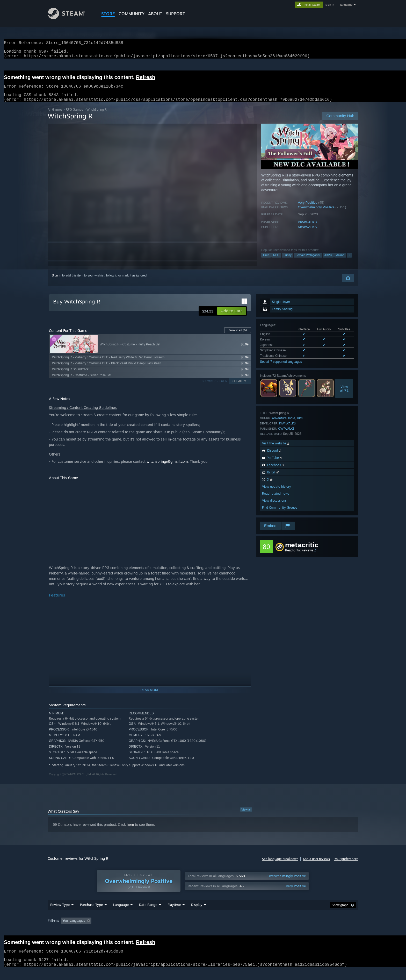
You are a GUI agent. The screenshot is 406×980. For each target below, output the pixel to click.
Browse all (238, 336)
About (155, 14)
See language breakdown (280, 865)
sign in (330, 5)
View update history (277, 493)
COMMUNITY (132, 14)
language (346, 5)
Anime (340, 261)
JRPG (328, 261)
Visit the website (276, 449)
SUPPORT (176, 14)
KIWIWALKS (307, 228)
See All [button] (238, 387)
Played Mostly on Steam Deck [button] (203, 931)
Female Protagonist (308, 261)
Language (121, 914)
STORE (108, 14)
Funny (288, 261)
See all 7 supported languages (281, 368)
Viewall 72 (344, 395)
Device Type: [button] (313, 931)
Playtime (174, 914)
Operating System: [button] (247, 931)
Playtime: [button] (166, 931)
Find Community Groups (280, 514)
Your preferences (346, 865)
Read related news (276, 500)
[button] (232, 317)
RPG (276, 261)
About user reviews (316, 865)
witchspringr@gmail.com (167, 468)
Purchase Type (91, 914)
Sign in (57, 282)
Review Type (60, 914)
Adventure (279, 424)
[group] (203, 931)
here (130, 831)
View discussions (274, 507)
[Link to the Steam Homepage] (70, 18)
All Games (55, 116)
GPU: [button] (291, 931)
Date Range (148, 914)
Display (197, 914)
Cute (266, 261)
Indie (292, 424)
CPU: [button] (273, 931)
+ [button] (349, 261)
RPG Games (74, 116)
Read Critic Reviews (299, 556)
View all (246, 816)
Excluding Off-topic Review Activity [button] (126, 931)
